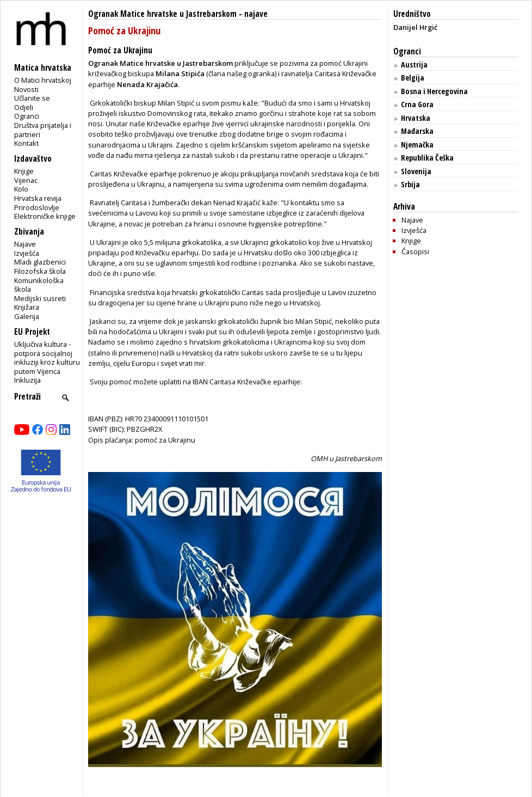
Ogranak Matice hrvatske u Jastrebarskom (162, 14)
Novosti (26, 89)
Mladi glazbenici (40, 262)
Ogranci (27, 116)
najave (256, 14)
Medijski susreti (40, 298)
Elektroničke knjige (45, 216)
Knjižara (27, 307)
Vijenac (26, 180)
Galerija (27, 316)
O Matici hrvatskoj (43, 80)
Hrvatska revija (38, 198)
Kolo (21, 189)
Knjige (24, 171)
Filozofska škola (40, 271)
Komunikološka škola (39, 285)
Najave (25, 244)
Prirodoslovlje (37, 207)
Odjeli (24, 107)
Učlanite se (32, 98)
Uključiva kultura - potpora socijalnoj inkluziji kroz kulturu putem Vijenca (47, 358)
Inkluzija (27, 380)
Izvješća (27, 253)
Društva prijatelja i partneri (43, 130)
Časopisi (415, 252)
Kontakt (26, 143)
